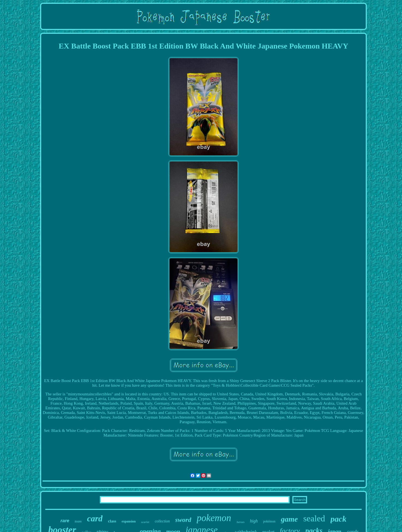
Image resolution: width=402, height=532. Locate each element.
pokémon (269, 521)
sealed (314, 518)
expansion (129, 521)
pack (338, 519)
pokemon (214, 518)
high (254, 521)
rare (65, 521)
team (78, 521)
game (289, 519)
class (112, 521)
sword (183, 520)
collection (162, 521)
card (95, 519)
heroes (241, 522)
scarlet (145, 522)
